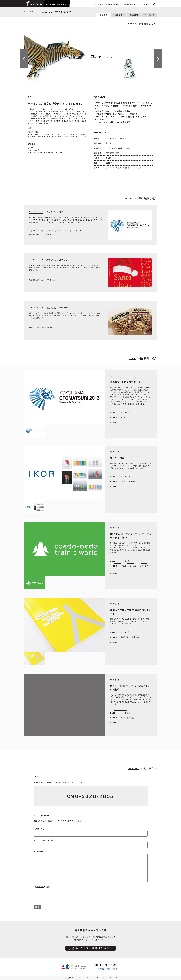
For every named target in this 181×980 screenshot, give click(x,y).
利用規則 (40, 887)
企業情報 (104, 15)
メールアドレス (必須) (91, 842)
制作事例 (134, 15)
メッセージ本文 (91, 866)
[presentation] (52, 895)
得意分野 (119, 15)
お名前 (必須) (91, 831)
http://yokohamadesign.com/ (119, 148)
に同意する (44, 887)
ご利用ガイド (143, 4)
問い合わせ (149, 15)
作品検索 (99, 4)
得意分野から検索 (113, 4)
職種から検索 (129, 4)
